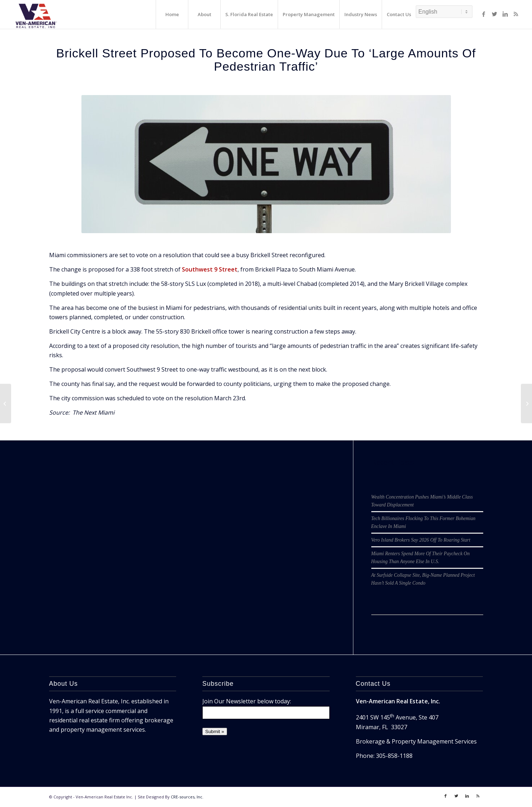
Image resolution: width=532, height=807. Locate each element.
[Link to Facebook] (484, 14)
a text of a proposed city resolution (131, 346)
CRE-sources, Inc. (187, 797)
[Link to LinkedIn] (505, 14)
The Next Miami (93, 412)
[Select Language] (444, 12)
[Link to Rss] (516, 14)
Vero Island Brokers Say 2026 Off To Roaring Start (421, 540)
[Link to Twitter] (494, 14)
